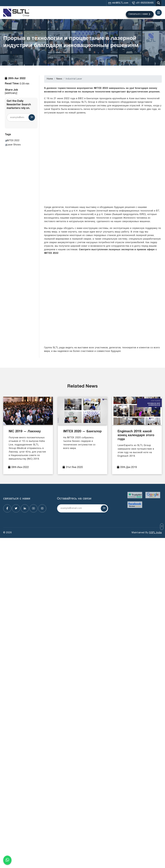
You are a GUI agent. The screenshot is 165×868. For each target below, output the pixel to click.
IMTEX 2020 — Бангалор (82, 432)
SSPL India (155, 533)
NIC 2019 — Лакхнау (25, 432)
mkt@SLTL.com (118, 3)
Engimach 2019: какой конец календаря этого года (136, 436)
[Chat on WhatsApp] (7, 860)
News (59, 79)
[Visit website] (135, 495)
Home (50, 79)
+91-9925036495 (143, 3)
